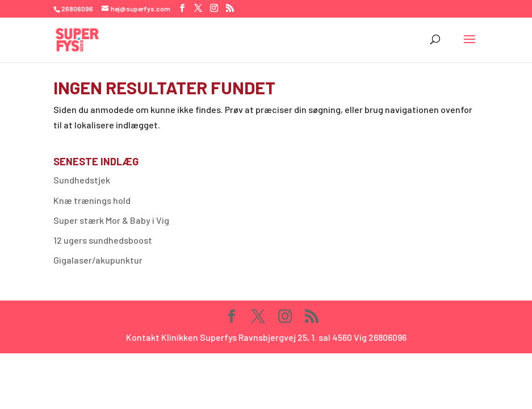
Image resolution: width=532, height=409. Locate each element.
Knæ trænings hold (92, 200)
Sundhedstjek (82, 180)
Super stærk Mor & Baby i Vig (111, 220)
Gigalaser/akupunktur (98, 260)
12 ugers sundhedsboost (103, 240)
